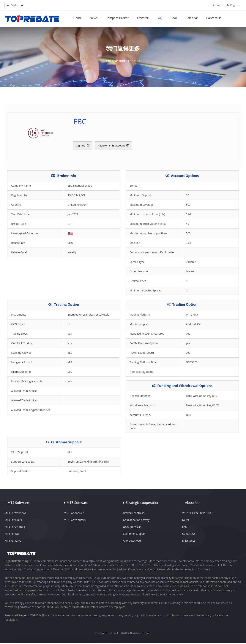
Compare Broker (117, 18)
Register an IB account (112, 146)
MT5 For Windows (75, 521)
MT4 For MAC (13, 542)
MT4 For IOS (12, 535)
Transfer (143, 18)
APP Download (132, 542)
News (94, 18)
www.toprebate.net (106, 634)
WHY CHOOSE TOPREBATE (198, 514)
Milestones (189, 542)
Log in (218, 5)
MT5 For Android (74, 514)
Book (174, 18)
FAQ (160, 18)
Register (233, 5)
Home (78, 18)
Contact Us (214, 18)
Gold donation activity (136, 521)
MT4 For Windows (16, 514)
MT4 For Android (15, 528)
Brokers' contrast (133, 514)
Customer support (134, 535)
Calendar (192, 18)
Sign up (81, 146)
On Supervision (132, 528)
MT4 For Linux (13, 521)
